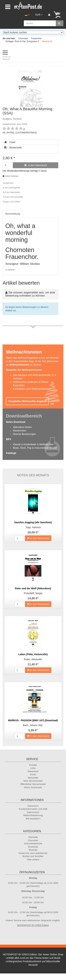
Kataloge (11, 453)
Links (33, 768)
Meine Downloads (33, 787)
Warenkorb (33, 771)
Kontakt (33, 765)
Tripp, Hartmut (33, 527)
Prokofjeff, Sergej (33, 593)
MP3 (9, 439)
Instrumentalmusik (33, 843)
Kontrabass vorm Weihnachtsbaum (32, 389)
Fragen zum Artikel (11, 202)
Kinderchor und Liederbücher (33, 853)
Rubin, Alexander (33, 659)
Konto (33, 774)
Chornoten (33, 840)
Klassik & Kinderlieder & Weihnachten (33, 444)
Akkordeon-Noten (22, 427)
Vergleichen (8, 183)
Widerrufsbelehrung (33, 815)
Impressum (33, 806)
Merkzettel (33, 778)
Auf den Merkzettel (11, 192)
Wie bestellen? (33, 819)
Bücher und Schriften (33, 856)
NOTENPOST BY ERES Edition (33, 925)
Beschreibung (13, 214)
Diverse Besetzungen (24, 434)
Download (33, 847)
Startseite (33, 837)
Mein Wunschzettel (33, 781)
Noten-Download (16, 422)
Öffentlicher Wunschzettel (33, 784)
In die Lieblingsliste (11, 188)
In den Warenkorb (36, 165)
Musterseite (13, 147)
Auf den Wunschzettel (13, 197)
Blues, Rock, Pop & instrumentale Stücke (35, 448)
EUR (39, 15)
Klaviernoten (20, 431)
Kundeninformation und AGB (33, 809)
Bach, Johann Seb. (33, 725)
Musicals (33, 850)
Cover (10, 142)
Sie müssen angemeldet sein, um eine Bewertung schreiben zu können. (30, 294)
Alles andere (33, 860)
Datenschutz (33, 812)
